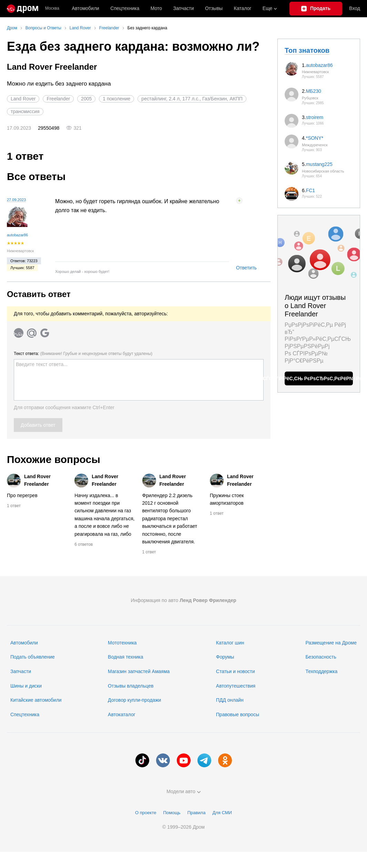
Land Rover (23, 99)
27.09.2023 (16, 200)
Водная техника (125, 657)
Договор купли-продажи (134, 700)
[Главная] (23, 9)
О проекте (146, 813)
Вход (355, 8)
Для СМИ (222, 813)
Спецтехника (25, 714)
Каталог (243, 8)
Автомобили (85, 8)
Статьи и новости (236, 671)
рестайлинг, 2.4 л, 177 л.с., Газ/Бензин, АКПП (192, 99)
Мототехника (122, 643)
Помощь (172, 813)
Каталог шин (230, 643)
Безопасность (321, 657)
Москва (52, 8)
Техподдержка (321, 671)
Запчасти (183, 8)
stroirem (315, 117)
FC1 (310, 190)
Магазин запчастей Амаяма (139, 671)
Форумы (225, 657)
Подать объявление (33, 657)
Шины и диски (26, 686)
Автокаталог (122, 714)
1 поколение (116, 99)
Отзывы (214, 8)
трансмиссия (25, 111)
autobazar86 (17, 235)
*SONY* (315, 138)
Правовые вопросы (238, 714)
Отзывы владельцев (131, 686)
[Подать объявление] (316, 9)
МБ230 (314, 91)
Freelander (58, 99)
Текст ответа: (83, 354)
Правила (197, 813)
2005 (86, 99)
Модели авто (183, 791)
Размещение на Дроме (331, 643)
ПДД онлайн (230, 700)
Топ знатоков (307, 50)
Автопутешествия (236, 686)
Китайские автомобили (36, 700)
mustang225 (319, 164)
